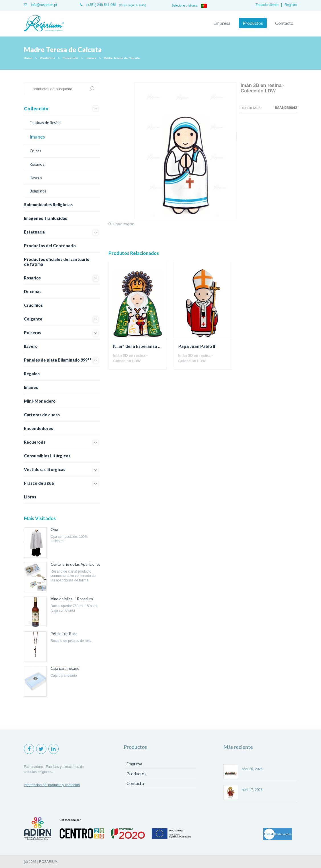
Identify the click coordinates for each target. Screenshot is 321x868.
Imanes (91, 58)
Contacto (284, 23)
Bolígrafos (38, 191)
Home (28, 58)
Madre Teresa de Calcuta (122, 58)
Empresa (222, 23)
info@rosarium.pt (41, 5)
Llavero (36, 178)
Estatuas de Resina (45, 123)
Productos (253, 23)
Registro (291, 5)
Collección (70, 58)
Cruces (35, 151)
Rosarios (37, 164)
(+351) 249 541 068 (98, 5)
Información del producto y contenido (52, 785)
